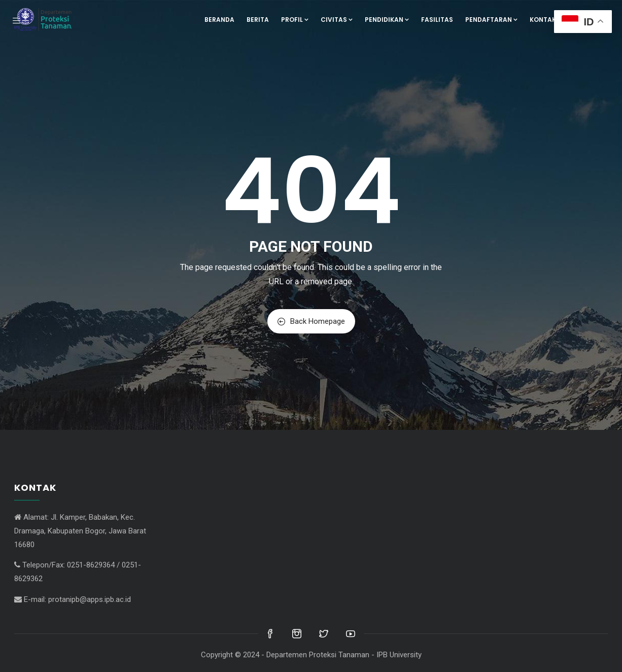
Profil (295, 20)
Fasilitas (437, 20)
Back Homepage (311, 321)
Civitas (337, 20)
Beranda (219, 20)
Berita (258, 20)
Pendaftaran (491, 20)
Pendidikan (387, 20)
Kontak (543, 20)
